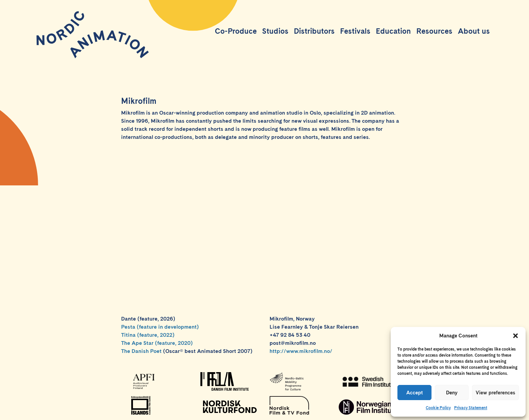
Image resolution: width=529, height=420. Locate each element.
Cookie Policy (438, 408)
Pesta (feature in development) (160, 327)
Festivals (355, 31)
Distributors (314, 31)
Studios (275, 31)
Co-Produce (236, 31)
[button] (516, 336)
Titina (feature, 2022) (148, 335)
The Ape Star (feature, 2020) (157, 343)
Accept (414, 393)
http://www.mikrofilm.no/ (301, 351)
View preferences (495, 393)
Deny (452, 393)
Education (393, 31)
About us (474, 31)
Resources (434, 31)
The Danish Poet (141, 351)
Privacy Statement (471, 408)
